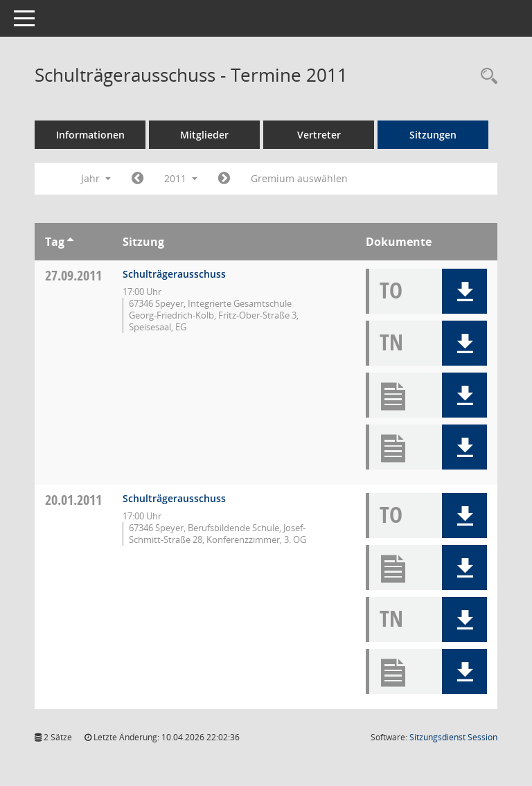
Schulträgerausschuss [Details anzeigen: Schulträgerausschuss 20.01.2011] (174, 498)
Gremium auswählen (299, 178)
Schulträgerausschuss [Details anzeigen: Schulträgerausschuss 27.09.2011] (174, 274)
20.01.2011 (73, 500)
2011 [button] (181, 178)
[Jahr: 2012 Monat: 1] (224, 179)
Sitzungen (433, 135)
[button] (464, 291)
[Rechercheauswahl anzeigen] (486, 77)
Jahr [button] (96, 178)
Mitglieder (204, 135)
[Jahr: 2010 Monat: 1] (138, 179)
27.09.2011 (73, 275)
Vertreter (319, 135)
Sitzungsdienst (453, 737)
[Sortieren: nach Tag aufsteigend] (70, 242)
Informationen (90, 135)
